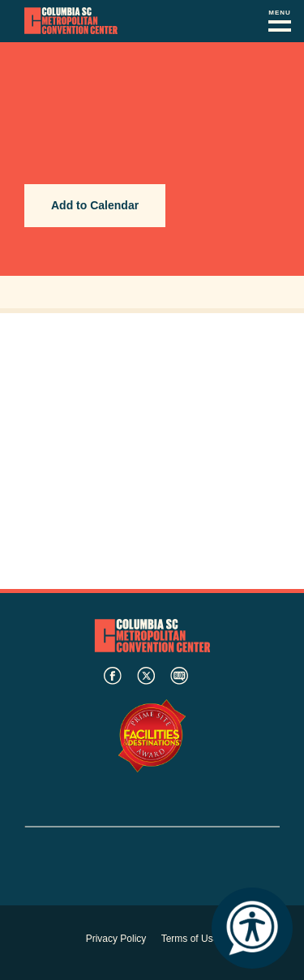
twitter (146, 676)
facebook (113, 676)
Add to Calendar (95, 205)
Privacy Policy (116, 939)
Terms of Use (190, 939)
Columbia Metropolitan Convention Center (71, 21)
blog (179, 676)
